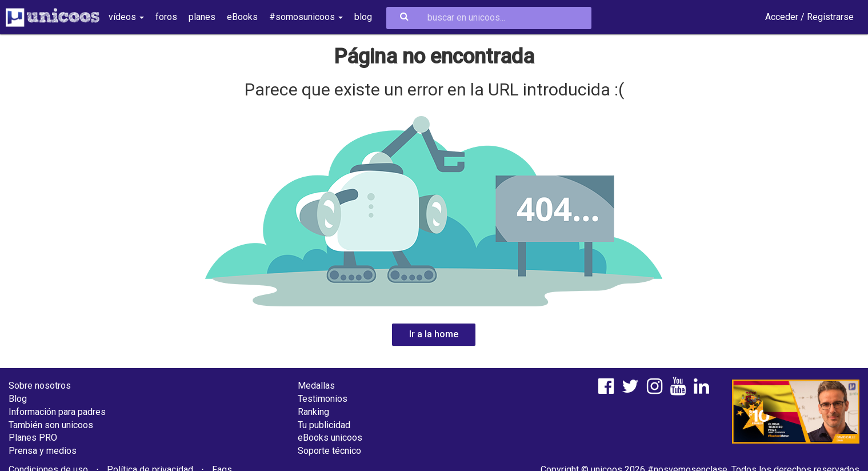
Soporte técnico (329, 451)
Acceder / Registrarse (809, 17)
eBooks (242, 17)
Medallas (316, 386)
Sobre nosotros (40, 386)
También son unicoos (51, 425)
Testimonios (323, 399)
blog (363, 17)
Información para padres (57, 412)
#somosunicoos (306, 17)
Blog (18, 399)
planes (202, 17)
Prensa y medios (43, 451)
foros (166, 17)
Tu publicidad (324, 425)
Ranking (313, 412)
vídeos (126, 17)
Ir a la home (434, 334)
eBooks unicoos (330, 438)
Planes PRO (33, 438)
